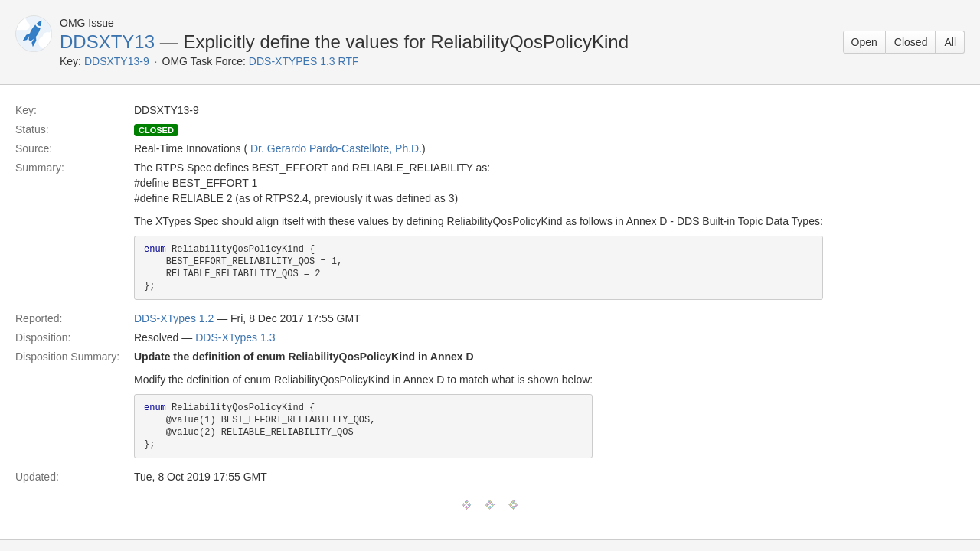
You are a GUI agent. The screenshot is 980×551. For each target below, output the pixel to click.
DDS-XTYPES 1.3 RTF (304, 61)
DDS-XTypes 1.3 (235, 337)
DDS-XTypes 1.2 (174, 318)
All (950, 42)
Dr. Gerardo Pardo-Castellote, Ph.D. (336, 148)
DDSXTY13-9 (117, 61)
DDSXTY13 (107, 42)
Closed (911, 42)
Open (864, 42)
